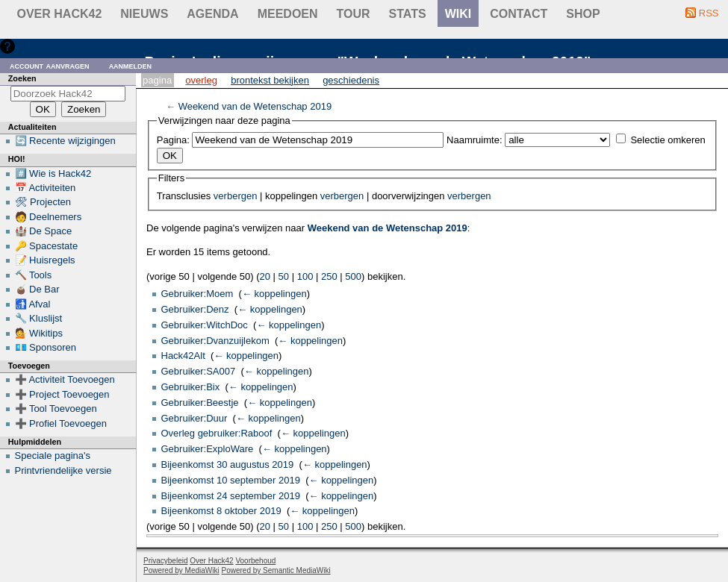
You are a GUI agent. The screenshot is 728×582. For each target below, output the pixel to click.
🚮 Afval (33, 304)
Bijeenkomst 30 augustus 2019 (228, 464)
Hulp (29, 46)
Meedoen (288, 14)
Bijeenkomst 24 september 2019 (231, 496)
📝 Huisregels (45, 260)
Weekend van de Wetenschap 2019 (255, 106)
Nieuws (144, 14)
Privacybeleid (165, 561)
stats (408, 14)
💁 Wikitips (39, 333)
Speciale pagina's (53, 456)
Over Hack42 (60, 14)
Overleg (201, 80)
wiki (458, 14)
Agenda (212, 14)
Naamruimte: (474, 140)
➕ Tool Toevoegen (56, 409)
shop (583, 14)
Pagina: (173, 140)
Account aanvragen (50, 65)
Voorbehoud (255, 561)
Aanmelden (131, 65)
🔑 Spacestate (47, 246)
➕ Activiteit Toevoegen (65, 379)
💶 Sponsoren (46, 347)
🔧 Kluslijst (39, 318)
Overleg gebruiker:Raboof (217, 433)
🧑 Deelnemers (49, 217)
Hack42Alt (183, 356)
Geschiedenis (351, 80)
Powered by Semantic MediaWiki (276, 570)
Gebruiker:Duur (195, 418)
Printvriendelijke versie (63, 470)
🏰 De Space (44, 231)
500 (353, 276)
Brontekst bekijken (270, 80)
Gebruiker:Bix (191, 387)
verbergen (236, 196)
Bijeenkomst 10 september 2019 (231, 480)
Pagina (157, 80)
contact (519, 14)
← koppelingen (274, 294)
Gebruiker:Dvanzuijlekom (215, 341)
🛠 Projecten (43, 202)
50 (284, 276)
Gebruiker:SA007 (199, 371)
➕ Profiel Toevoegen (61, 423)
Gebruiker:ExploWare (208, 449)
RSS (709, 13)
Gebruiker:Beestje (200, 403)
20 (265, 276)
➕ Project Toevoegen (62, 394)
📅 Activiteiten (46, 188)
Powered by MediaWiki (181, 570)
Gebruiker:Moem (197, 294)
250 (329, 276)
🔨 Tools (34, 275)
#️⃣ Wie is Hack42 (53, 173)
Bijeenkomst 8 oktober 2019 (221, 511)
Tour (354, 14)
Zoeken (22, 78)
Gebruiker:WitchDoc (205, 325)
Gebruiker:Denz (195, 309)
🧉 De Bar (37, 289)
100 (305, 276)
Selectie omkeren (668, 140)
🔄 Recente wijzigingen (65, 141)
